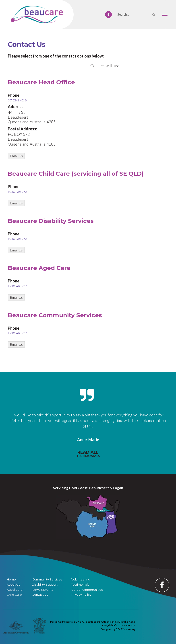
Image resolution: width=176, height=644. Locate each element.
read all (88, 454)
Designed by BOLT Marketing (118, 629)
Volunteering (81, 579)
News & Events (42, 590)
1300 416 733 (18, 192)
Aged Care (15, 590)
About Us (13, 585)
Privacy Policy (81, 595)
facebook (108, 14)
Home (11, 579)
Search (154, 15)
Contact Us (40, 595)
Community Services (47, 579)
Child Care (14, 595)
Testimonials (80, 585)
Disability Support (45, 585)
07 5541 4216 (17, 100)
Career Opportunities (87, 590)
